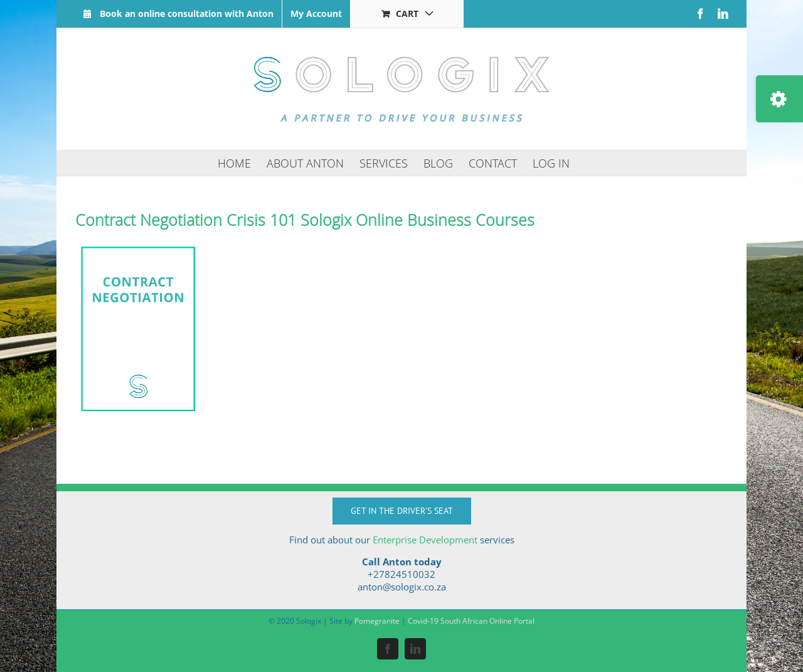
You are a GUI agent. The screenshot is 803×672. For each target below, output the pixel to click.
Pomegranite (377, 621)
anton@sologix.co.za (402, 587)
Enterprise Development (425, 540)
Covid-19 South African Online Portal (471, 621)
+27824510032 (401, 574)
